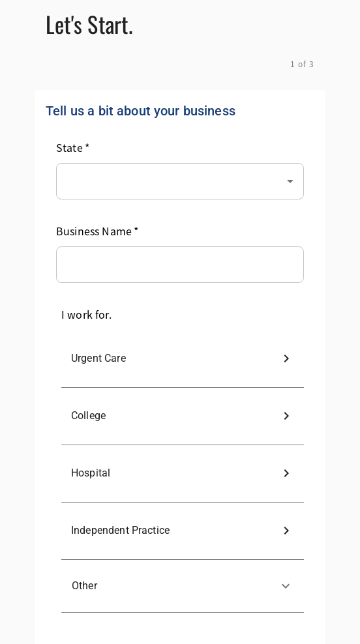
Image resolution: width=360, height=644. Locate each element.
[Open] (290, 181)
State (73, 147)
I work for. (86, 314)
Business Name (97, 231)
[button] (183, 586)
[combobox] (180, 179)
